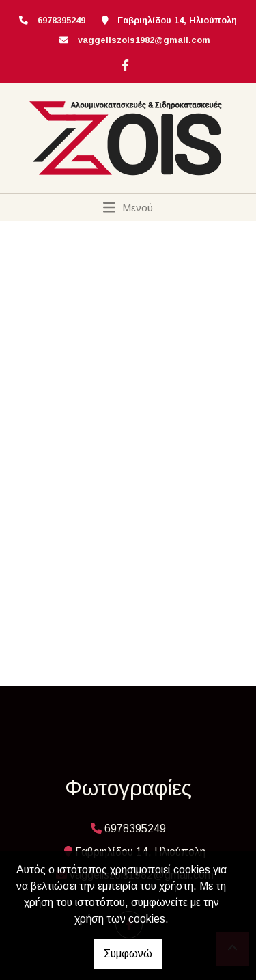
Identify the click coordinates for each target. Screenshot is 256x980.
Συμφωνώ (128, 954)
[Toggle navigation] (128, 207)
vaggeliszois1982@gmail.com (144, 40)
